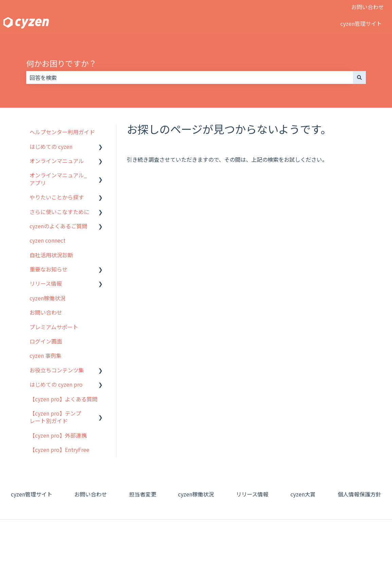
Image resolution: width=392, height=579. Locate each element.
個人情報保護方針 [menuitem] (359, 494)
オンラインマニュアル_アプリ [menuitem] (58, 179)
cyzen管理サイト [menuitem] (32, 494)
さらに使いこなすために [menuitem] (59, 212)
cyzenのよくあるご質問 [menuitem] (58, 226)
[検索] (359, 77)
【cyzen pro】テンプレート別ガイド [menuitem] (55, 417)
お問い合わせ (368, 7)
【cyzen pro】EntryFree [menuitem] (59, 450)
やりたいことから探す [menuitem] (57, 197)
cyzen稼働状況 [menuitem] (48, 298)
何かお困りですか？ (61, 63)
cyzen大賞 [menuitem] (303, 494)
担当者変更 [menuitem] (143, 494)
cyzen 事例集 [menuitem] (46, 355)
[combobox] (190, 77)
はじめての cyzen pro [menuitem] (56, 384)
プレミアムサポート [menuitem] (54, 327)
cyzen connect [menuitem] (48, 240)
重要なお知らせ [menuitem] (49, 269)
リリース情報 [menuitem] (46, 283)
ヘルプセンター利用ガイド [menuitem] (62, 132)
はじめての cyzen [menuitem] (51, 146)
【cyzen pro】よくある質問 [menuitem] (64, 399)
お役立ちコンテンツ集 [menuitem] (57, 370)
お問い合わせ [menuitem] (46, 312)
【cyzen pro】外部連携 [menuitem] (58, 435)
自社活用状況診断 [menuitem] (51, 255)
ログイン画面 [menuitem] (46, 341)
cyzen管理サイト (361, 23)
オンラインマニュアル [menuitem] (57, 161)
